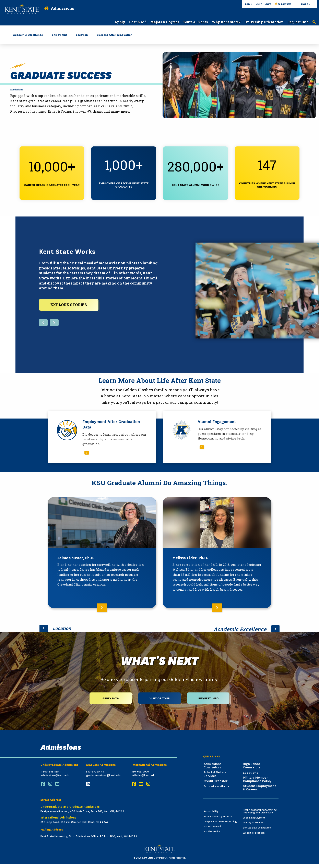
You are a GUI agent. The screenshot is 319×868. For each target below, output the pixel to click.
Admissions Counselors (213, 765)
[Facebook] (44, 783)
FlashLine (283, 4)
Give (268, 4)
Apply (248, 4)
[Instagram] (51, 783)
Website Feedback (254, 832)
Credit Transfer (216, 780)
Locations (251, 772)
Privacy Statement (254, 822)
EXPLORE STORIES (69, 304)
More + (306, 4)
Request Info (208, 697)
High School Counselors (252, 765)
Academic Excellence (28, 35)
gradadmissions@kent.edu (103, 774)
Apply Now (111, 697)
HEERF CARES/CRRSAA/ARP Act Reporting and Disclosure (260, 811)
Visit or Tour (160, 697)
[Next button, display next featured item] (54, 322)
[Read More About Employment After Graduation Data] (102, 436)
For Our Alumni (212, 826)
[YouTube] (58, 783)
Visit (259, 4)
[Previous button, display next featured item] (43, 322)
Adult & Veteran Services (216, 773)
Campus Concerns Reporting (220, 820)
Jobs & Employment (254, 817)
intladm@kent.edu (144, 774)
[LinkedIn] (89, 783)
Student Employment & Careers (259, 787)
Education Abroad (218, 786)
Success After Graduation (115, 35)
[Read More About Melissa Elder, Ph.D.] (217, 552)
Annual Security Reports (218, 816)
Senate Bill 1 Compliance (257, 827)
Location (82, 35)
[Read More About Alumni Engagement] (217, 436)
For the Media (212, 831)
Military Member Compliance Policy (257, 778)
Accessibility (211, 810)
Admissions (62, 8)
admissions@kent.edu (55, 774)
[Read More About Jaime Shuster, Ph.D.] (102, 552)
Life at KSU (59, 35)
